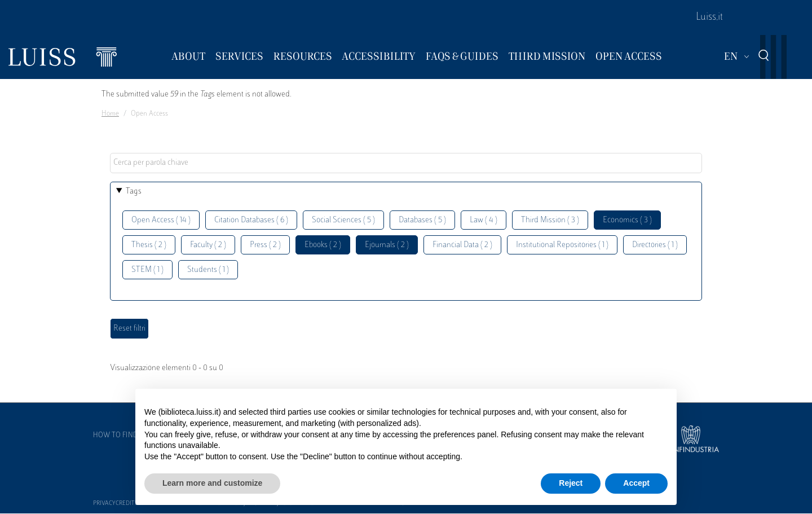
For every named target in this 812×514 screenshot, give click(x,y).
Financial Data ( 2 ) (462, 245)
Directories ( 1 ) (655, 245)
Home (110, 114)
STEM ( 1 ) (147, 270)
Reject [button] (571, 483)
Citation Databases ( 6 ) (251, 220)
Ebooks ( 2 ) (323, 245)
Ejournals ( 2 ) (387, 245)
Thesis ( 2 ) (149, 245)
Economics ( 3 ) (627, 220)
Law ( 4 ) (484, 220)
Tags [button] (134, 192)
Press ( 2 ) (265, 245)
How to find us (121, 436)
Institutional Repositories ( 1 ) (562, 245)
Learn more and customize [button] (212, 483)
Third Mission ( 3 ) (550, 220)
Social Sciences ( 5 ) (343, 220)
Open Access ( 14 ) (161, 220)
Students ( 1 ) (208, 270)
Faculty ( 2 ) (208, 245)
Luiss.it (709, 17)
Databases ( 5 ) (422, 220)
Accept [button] (636, 483)
